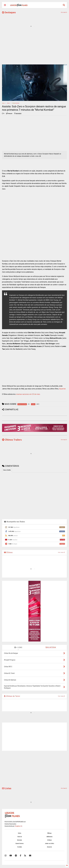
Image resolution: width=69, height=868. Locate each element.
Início (3, 103)
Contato (20, 847)
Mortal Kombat (16, 103)
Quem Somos (20, 844)
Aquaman (62, 389)
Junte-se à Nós (49, 844)
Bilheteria (49, 837)
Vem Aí (20, 837)
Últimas (8, 552)
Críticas (49, 840)
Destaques (9, 12)
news (8, 103)
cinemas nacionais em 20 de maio (28, 394)
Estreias (20, 840)
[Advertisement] (35, 47)
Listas (7, 788)
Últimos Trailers (12, 440)
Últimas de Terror (12, 696)
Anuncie (49, 847)
